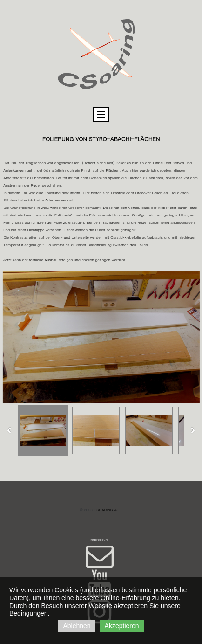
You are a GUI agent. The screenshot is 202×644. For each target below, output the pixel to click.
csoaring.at (107, 509)
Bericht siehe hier (98, 163)
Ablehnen (77, 626)
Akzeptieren (122, 626)
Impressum (99, 539)
